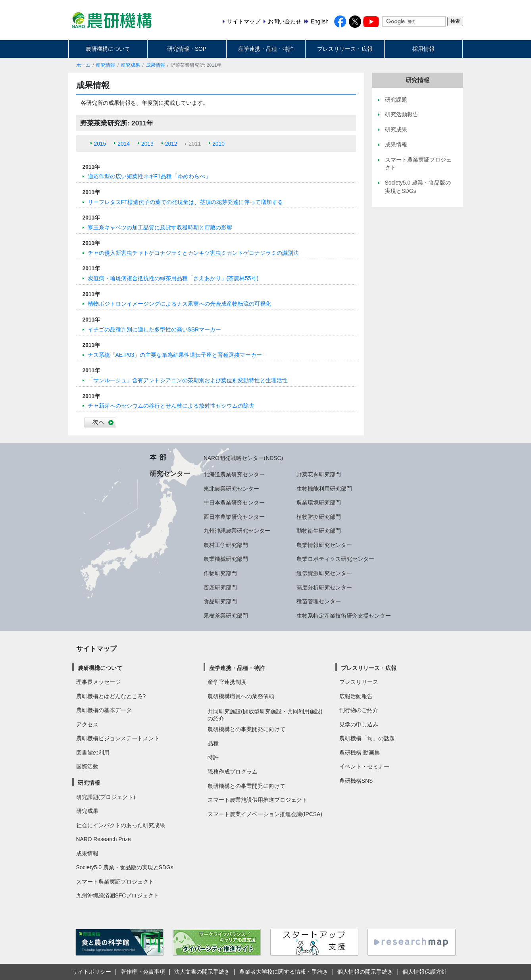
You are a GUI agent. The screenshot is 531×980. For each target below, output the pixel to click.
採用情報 (423, 49)
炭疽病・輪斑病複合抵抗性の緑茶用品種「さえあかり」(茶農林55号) (173, 278)
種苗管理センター (319, 601)
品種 (213, 743)
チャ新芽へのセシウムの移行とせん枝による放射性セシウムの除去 (171, 406)
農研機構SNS (356, 781)
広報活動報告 (356, 696)
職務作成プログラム (233, 772)
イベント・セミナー (364, 766)
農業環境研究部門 (319, 503)
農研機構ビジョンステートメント (118, 738)
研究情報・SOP (187, 49)
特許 (213, 757)
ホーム (83, 65)
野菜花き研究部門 (319, 474)
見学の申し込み (359, 724)
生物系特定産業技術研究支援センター (344, 616)
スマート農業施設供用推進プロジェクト (258, 800)
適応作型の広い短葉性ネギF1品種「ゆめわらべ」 (149, 176)
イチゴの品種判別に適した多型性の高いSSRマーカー (154, 329)
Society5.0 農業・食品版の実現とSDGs (125, 867)
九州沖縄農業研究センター (237, 531)
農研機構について (108, 49)
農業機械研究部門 (226, 559)
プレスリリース (359, 682)
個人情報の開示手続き (365, 972)
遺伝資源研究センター (324, 573)
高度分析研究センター (324, 587)
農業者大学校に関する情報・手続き (284, 972)
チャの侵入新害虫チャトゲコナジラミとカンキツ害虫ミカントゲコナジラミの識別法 (193, 253)
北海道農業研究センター (234, 474)
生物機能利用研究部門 (324, 489)
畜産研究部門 (220, 587)
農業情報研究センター (324, 545)
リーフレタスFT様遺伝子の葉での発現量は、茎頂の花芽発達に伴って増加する (186, 202)
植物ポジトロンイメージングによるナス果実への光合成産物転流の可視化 (179, 304)
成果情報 (156, 65)
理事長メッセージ (98, 682)
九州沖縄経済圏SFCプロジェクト (118, 895)
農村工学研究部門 (226, 545)
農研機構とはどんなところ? (111, 696)
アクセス (87, 724)
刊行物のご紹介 (359, 710)
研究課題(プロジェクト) (106, 797)
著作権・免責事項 (143, 972)
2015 (100, 144)
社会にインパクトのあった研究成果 (121, 825)
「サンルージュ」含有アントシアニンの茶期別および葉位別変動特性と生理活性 (188, 380)
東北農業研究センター (231, 489)
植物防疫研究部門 (319, 517)
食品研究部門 (220, 601)
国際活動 (87, 766)
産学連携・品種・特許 (266, 49)
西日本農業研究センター (234, 517)
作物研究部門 (220, 573)
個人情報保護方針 (425, 972)
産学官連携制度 (227, 682)
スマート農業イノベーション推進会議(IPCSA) (265, 814)
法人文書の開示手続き (202, 972)
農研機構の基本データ (104, 710)
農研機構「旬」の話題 (367, 738)
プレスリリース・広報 (345, 49)
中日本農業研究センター (234, 503)
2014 (124, 144)
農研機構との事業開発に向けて (246, 729)
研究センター (170, 474)
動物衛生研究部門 (319, 531)
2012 (171, 144)
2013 (147, 144)
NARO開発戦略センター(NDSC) (243, 458)
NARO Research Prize (104, 839)
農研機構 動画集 (360, 753)
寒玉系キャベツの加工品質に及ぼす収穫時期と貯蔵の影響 (160, 227)
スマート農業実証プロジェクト (115, 882)
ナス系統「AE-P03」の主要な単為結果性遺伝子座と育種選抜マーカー (175, 355)
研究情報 (106, 65)
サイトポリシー (92, 972)
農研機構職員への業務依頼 (241, 696)
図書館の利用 (93, 753)
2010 (218, 144)
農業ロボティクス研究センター (335, 559)
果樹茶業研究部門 (226, 616)
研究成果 (131, 65)
